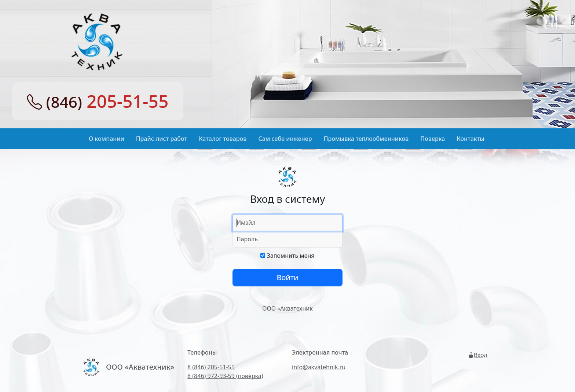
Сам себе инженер (285, 139)
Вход (478, 355)
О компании (107, 139)
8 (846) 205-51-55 (211, 367)
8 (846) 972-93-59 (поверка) (225, 376)
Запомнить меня (287, 256)
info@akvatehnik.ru (319, 367)
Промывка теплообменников (366, 139)
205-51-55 (98, 101)
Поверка (433, 139)
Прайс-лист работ (162, 139)
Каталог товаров (223, 139)
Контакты (470, 139)
